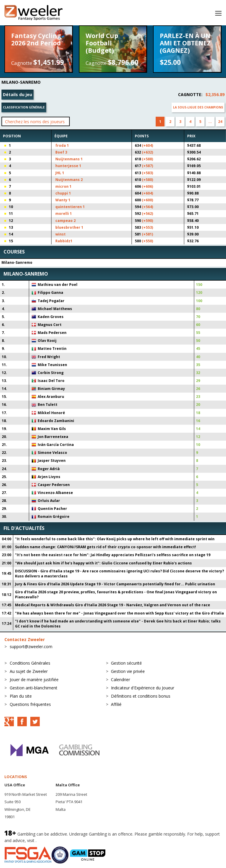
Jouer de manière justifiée (34, 680)
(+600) (147, 200)
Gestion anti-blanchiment (34, 688)
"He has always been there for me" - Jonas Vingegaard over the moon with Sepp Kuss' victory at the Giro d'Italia (119, 613)
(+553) (147, 227)
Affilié (116, 704)
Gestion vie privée (128, 671)
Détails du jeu (18, 94)
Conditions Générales (30, 663)
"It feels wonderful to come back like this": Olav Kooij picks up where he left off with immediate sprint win (115, 539)
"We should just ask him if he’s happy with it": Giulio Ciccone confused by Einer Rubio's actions (103, 563)
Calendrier (121, 680)
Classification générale (24, 107)
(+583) (147, 173)
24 (220, 122)
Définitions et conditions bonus (141, 696)
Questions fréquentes (30, 704)
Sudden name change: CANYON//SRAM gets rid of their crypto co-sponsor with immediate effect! (105, 547)
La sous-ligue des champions (198, 107)
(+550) (147, 241)
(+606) (147, 186)
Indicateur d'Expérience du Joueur (143, 688)
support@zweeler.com (31, 647)
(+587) (147, 166)
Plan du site (21, 696)
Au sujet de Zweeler (29, 671)
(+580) (147, 180)
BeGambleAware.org (57, 840)
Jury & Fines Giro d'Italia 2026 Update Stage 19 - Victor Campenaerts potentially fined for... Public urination (115, 584)
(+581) (147, 234)
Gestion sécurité (126, 663)
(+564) (147, 207)
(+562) (147, 214)
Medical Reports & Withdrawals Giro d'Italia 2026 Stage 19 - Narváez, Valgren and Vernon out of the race (113, 605)
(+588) (147, 159)
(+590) (147, 221)
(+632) (147, 152)
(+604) (147, 145)
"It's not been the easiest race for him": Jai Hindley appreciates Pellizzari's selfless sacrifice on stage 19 (113, 555)
